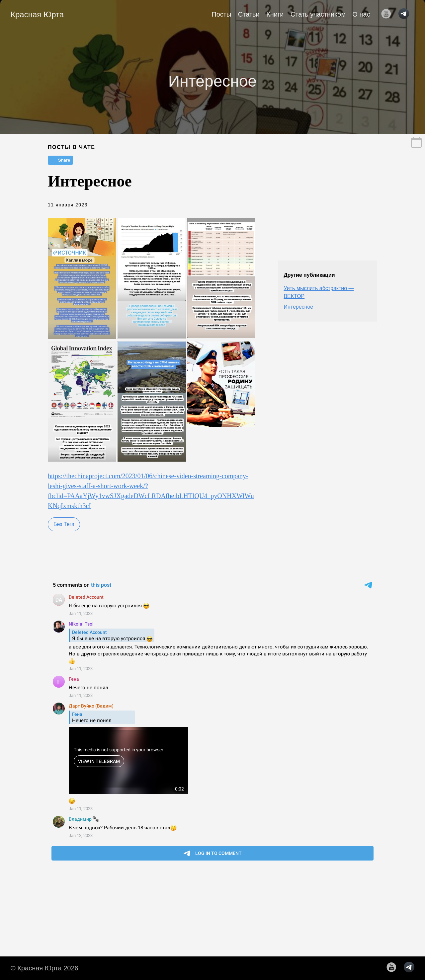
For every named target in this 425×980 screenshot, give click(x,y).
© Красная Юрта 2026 (44, 968)
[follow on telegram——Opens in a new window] (406, 14)
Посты (221, 14)
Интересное (298, 307)
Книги (275, 14)
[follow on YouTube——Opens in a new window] (388, 14)
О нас (361, 14)
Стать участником (318, 14)
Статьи (249, 14)
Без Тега (64, 524)
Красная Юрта (37, 14)
